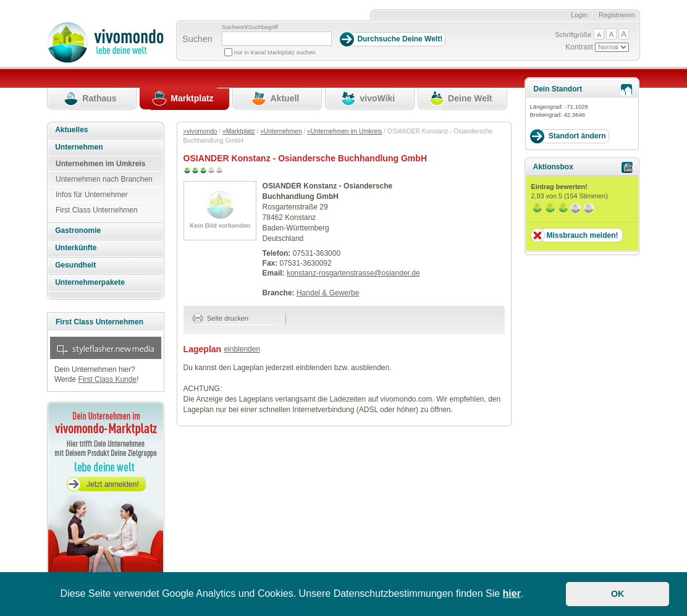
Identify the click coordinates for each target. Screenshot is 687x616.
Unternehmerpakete (90, 282)
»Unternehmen (281, 131)
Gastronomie (78, 230)
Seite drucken (221, 318)
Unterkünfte (76, 248)
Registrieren (617, 15)
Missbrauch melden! (582, 235)
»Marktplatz (239, 131)
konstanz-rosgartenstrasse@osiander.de (353, 273)
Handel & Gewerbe (328, 293)
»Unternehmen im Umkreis (344, 131)
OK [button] (618, 594)
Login (579, 15)
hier (512, 593)
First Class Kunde (107, 379)
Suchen (197, 39)
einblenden (242, 349)
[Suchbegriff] (277, 39)
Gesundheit (75, 265)
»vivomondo (200, 131)
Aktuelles (71, 130)
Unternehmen (79, 147)
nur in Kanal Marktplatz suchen (275, 52)
